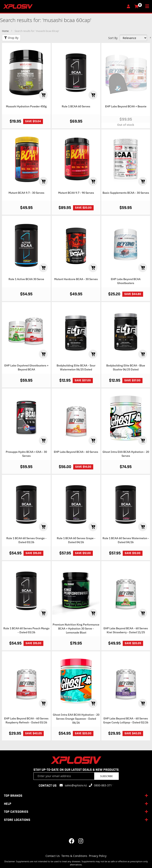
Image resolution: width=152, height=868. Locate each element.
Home (6, 31)
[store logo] (64, 6)
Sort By (113, 38)
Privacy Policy (98, 856)
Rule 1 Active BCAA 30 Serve (26, 279)
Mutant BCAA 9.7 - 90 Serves (76, 193)
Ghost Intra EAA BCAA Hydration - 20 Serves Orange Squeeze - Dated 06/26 (76, 719)
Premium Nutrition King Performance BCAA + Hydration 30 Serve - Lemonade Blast (76, 629)
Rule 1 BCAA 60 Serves (76, 106)
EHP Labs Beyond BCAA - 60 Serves (76, 452)
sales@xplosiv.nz (76, 785)
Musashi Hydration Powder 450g (26, 106)
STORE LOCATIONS (17, 820)
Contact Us (53, 856)
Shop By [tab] (11, 38)
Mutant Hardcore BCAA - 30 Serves (76, 279)
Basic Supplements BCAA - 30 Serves (126, 193)
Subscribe (106, 776)
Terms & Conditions (74, 856)
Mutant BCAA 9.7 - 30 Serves (26, 193)
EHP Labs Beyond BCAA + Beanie (126, 106)
